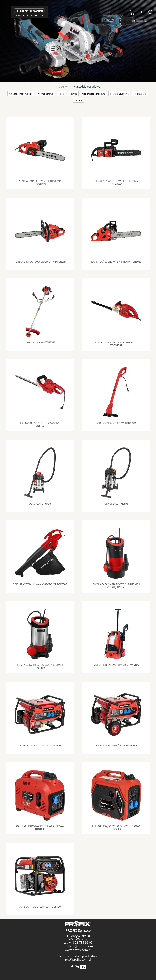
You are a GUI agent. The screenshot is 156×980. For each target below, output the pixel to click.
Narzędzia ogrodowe (87, 87)
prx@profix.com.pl (78, 959)
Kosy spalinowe (46, 94)
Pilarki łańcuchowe (119, 94)
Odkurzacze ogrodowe (93, 94)
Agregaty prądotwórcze (21, 94)
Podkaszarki (140, 94)
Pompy (79, 100)
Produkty (62, 87)
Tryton (29, 12)
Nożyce (73, 94)
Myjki (61, 94)
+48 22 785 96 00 (80, 942)
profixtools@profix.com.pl (78, 946)
